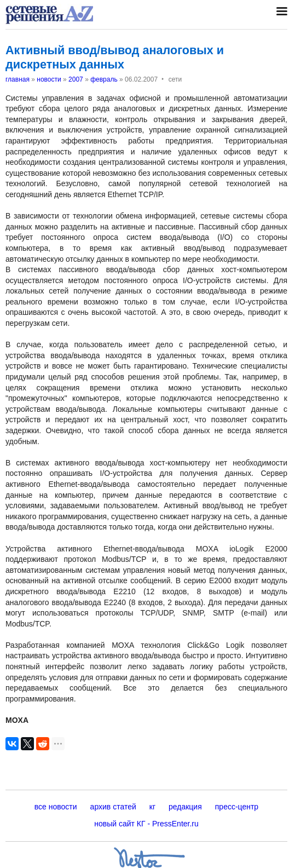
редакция (185, 807)
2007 (76, 79)
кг (152, 807)
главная (18, 79)
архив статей (113, 807)
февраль (104, 79)
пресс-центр (237, 807)
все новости (56, 807)
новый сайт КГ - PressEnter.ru (146, 824)
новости (49, 79)
